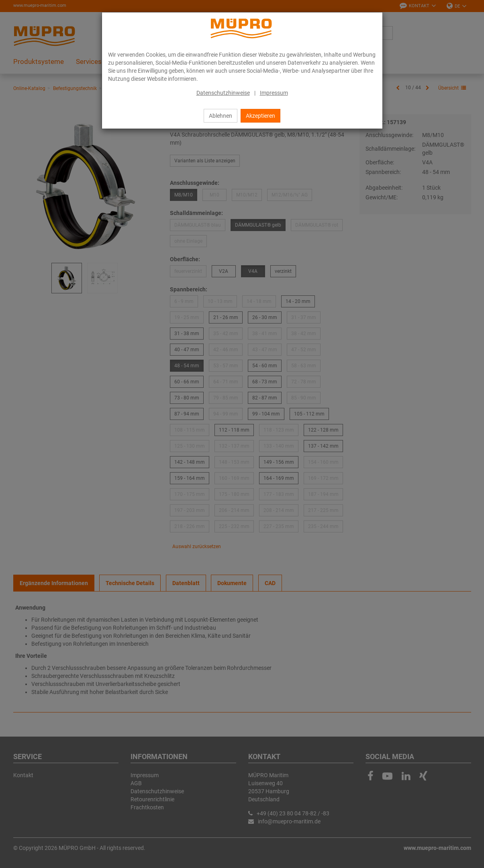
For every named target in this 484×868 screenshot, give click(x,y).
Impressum (274, 93)
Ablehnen (221, 116)
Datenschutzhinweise (223, 93)
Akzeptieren (260, 116)
